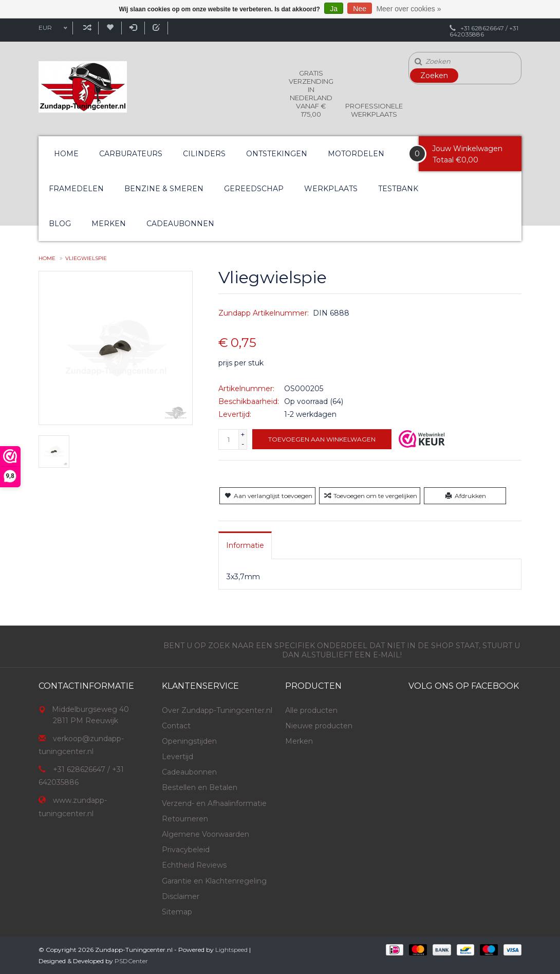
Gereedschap (254, 189)
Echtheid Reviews (194, 865)
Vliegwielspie (86, 258)
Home (66, 154)
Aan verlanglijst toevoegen (267, 496)
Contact (176, 726)
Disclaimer (181, 896)
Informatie (245, 545)
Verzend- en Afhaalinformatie (214, 803)
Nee (360, 9)
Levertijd (178, 757)
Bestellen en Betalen (200, 787)
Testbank (398, 189)
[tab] (245, 545)
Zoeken (434, 76)
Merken (109, 224)
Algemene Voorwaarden (206, 834)
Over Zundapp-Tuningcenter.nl (217, 710)
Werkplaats (331, 189)
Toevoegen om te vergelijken (370, 496)
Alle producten (311, 710)
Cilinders (204, 154)
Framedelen (76, 189)
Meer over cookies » (408, 9)
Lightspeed (231, 950)
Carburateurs (131, 154)
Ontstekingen (277, 154)
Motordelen (356, 154)
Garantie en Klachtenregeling (214, 881)
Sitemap (177, 912)
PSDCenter (131, 961)
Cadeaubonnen (180, 224)
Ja (334, 9)
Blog (60, 224)
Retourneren (185, 819)
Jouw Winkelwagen (467, 149)
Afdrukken (465, 496)
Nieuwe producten (319, 726)
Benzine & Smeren (164, 189)
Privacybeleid (186, 850)
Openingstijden (189, 741)
